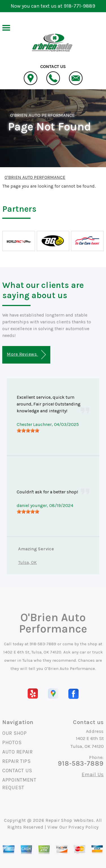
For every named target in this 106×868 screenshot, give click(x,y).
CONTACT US (17, 771)
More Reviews (26, 355)
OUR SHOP (15, 733)
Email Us (93, 774)
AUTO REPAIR (18, 752)
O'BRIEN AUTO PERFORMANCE (43, 115)
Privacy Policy (84, 827)
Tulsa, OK (27, 562)
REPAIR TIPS (17, 761)
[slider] (28, 430)
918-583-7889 (43, 644)
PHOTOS (12, 742)
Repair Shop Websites (70, 820)
